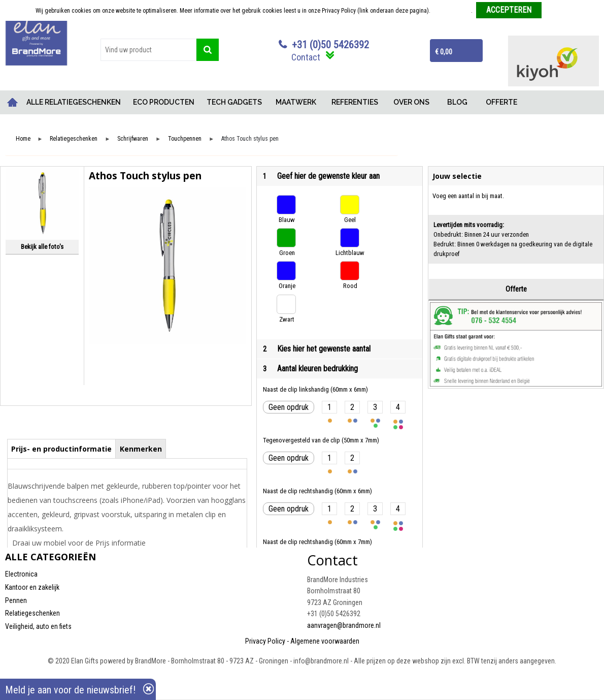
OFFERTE (501, 102)
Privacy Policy (265, 641)
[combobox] (148, 50)
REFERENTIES (355, 102)
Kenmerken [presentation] (141, 449)
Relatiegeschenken (74, 139)
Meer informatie (451, 11)
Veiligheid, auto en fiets (38, 626)
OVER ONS (411, 102)
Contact (306, 57)
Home (13, 102)
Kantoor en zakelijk (32, 587)
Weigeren (557, 11)
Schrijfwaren (133, 139)
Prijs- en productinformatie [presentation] (61, 449)
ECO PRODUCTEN (164, 102)
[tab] (62, 449)
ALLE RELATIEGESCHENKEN (74, 102)
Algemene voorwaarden (325, 641)
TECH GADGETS (234, 102)
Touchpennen (185, 139)
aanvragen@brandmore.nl (344, 625)
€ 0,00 (444, 52)
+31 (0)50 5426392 (330, 45)
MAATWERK (296, 102)
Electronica (21, 574)
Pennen (16, 600)
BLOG (457, 102)
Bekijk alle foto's (42, 247)
